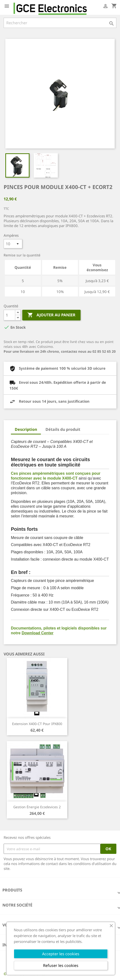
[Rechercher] (60, 23)
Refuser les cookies (61, 965)
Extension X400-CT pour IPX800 (37, 724)
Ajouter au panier (51, 315)
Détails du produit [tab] (63, 429)
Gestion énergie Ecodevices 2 (37, 807)
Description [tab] (26, 429)
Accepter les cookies (61, 954)
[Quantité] (9, 315)
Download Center (37, 633)
